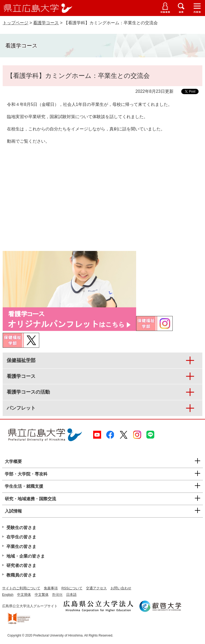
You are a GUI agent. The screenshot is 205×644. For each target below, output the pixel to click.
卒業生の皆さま (21, 547)
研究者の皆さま (21, 565)
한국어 (57, 595)
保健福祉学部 (21, 360)
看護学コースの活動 (28, 392)
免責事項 (51, 588)
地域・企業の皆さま (26, 556)
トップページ (15, 23)
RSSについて (72, 588)
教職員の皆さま (21, 575)
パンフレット (21, 408)
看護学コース (46, 23)
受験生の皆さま (21, 528)
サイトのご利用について (21, 588)
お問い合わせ (121, 588)
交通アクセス (96, 588)
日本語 (71, 595)
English (8, 595)
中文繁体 (42, 595)
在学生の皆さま (21, 537)
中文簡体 (24, 595)
